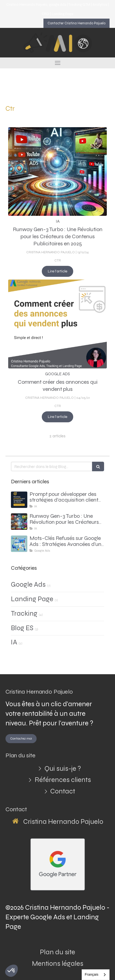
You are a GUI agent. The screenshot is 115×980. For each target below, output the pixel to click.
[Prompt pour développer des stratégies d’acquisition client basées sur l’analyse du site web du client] (19, 500)
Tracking (24, 613)
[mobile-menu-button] (58, 63)
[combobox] (96, 975)
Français (92, 974)
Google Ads (28, 584)
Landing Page (32, 599)
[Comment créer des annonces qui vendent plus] (58, 324)
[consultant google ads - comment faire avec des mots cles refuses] (19, 544)
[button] (11, 971)
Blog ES (22, 628)
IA (14, 642)
